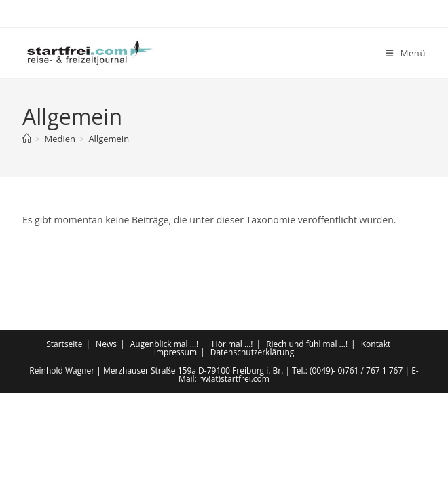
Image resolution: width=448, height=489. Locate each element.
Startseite (64, 440)
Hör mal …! (232, 440)
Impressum (175, 448)
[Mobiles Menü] (406, 53)
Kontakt (376, 440)
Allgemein (109, 139)
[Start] (27, 139)
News (106, 440)
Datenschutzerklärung (253, 448)
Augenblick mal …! (165, 440)
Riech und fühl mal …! (307, 440)
